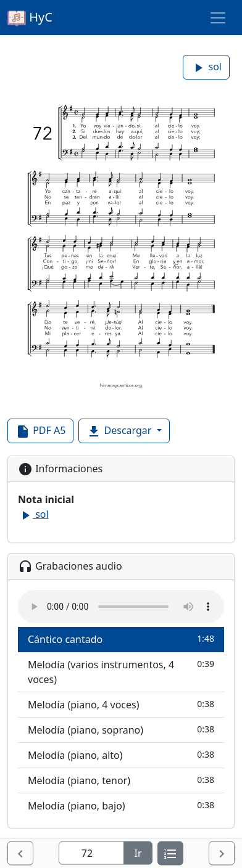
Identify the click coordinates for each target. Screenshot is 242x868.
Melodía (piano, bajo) (121, 805)
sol (206, 68)
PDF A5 (40, 431)
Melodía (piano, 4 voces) (121, 704)
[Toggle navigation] (218, 18)
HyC (30, 18)
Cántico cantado (121, 639)
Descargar (120, 431)
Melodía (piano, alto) (121, 755)
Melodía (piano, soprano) (121, 730)
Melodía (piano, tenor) (121, 780)
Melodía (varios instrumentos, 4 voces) (121, 672)
